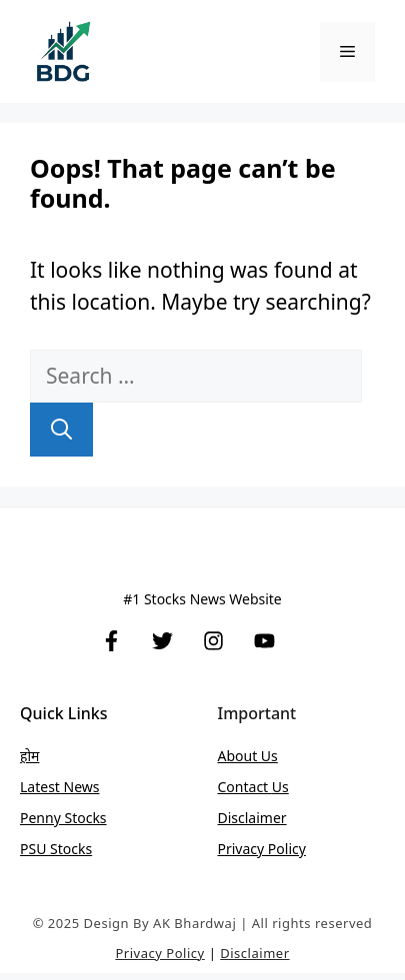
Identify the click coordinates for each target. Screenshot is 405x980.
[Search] (61, 430)
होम (29, 756)
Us (280, 787)
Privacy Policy (262, 849)
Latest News (60, 787)
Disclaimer (252, 818)
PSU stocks (56, 849)
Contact (245, 787)
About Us (248, 756)
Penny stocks (63, 818)
